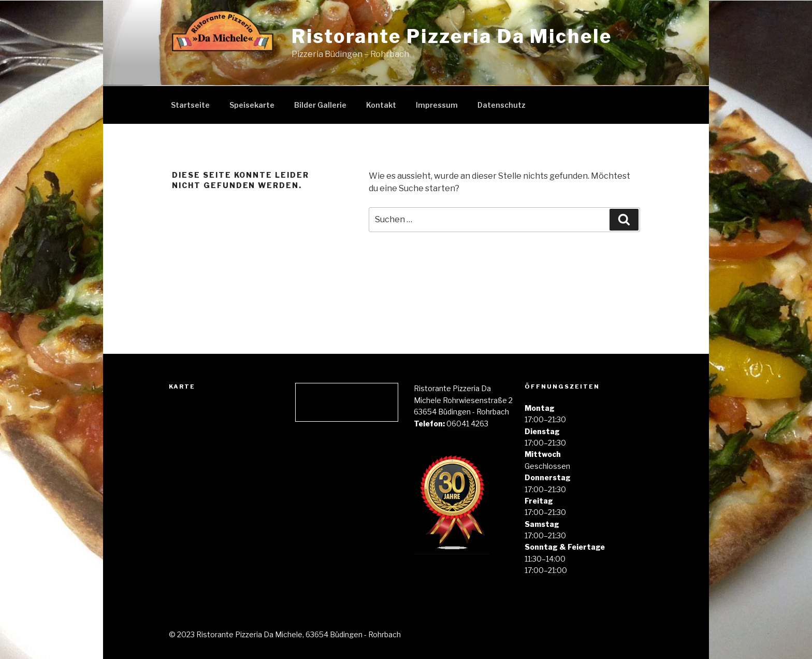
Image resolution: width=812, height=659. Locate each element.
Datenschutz (502, 105)
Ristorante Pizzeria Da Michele (452, 36)
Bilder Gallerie (320, 105)
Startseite (190, 105)
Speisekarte (252, 105)
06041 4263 (467, 424)
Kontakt (381, 105)
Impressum (437, 105)
